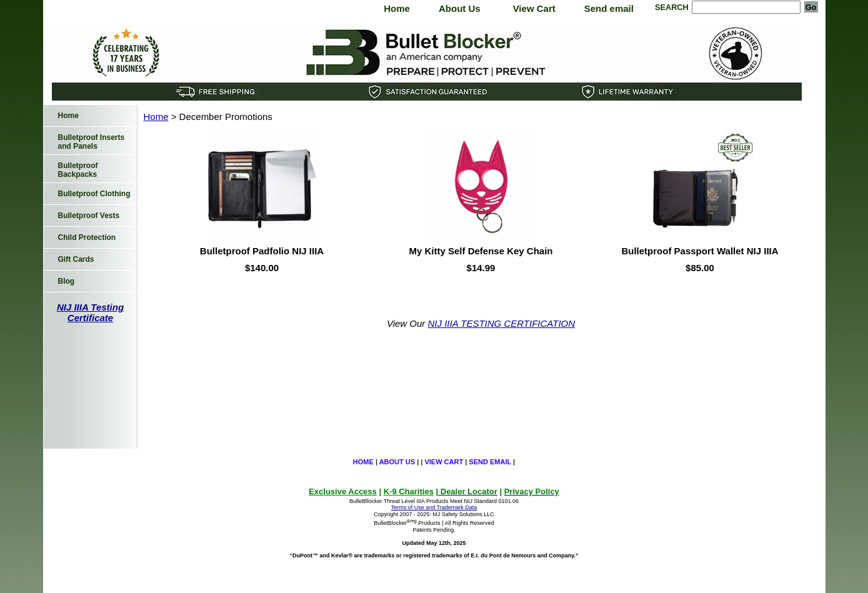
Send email (609, 8)
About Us (460, 8)
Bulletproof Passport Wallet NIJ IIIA (700, 251)
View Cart (534, 8)
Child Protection (87, 237)
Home (397, 8)
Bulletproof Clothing (94, 194)
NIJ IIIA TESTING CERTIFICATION (502, 323)
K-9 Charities (409, 491)
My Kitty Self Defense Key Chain (481, 251)
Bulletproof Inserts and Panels (92, 142)
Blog (67, 281)
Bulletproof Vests (89, 216)
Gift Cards (76, 259)
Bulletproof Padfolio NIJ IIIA (262, 251)
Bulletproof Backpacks (78, 170)
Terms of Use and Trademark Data (434, 507)
